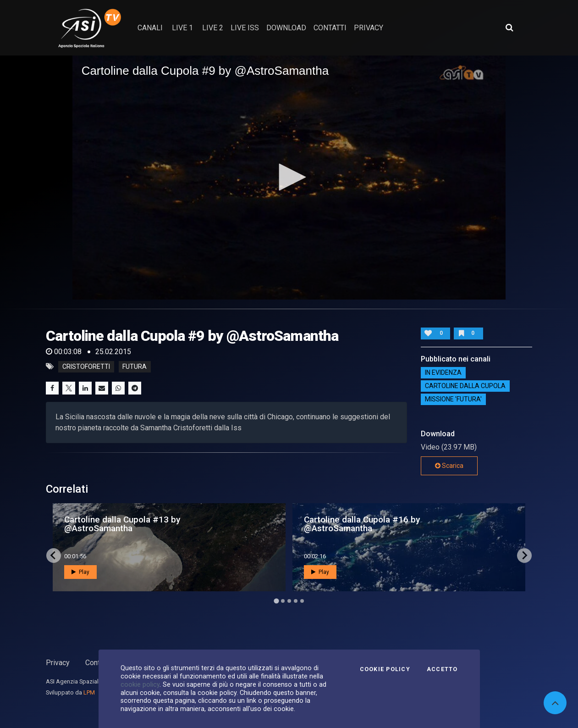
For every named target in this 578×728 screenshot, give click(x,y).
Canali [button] (150, 28)
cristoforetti (86, 367)
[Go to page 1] (276, 601)
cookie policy (140, 684)
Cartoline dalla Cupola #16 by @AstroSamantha (362, 524)
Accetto (442, 669)
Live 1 (182, 28)
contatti (330, 28)
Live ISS (245, 28)
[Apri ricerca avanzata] (509, 28)
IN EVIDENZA (443, 373)
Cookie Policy (385, 669)
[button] (289, 177)
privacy (369, 28)
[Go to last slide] (54, 556)
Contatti (98, 663)
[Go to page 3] (289, 601)
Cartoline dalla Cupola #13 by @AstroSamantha (122, 524)
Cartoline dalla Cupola (465, 386)
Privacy (58, 663)
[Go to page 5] (302, 601)
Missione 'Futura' (453, 400)
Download (286, 28)
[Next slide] (524, 556)
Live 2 (213, 28)
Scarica (449, 466)
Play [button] (80, 572)
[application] (289, 178)
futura (135, 367)
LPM (89, 692)
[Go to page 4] (296, 601)
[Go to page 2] (283, 601)
